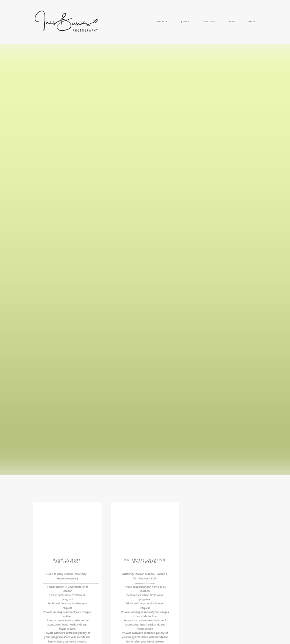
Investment (209, 22)
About (232, 22)
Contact (252, 22)
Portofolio (162, 22)
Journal (185, 22)
